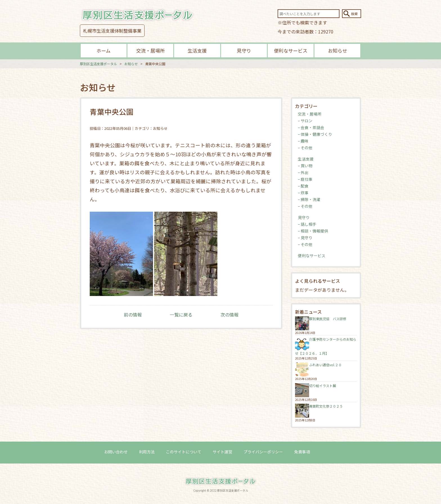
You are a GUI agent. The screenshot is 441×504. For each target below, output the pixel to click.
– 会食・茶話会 (311, 127)
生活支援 (197, 50)
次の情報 (229, 315)
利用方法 (147, 452)
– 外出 (303, 172)
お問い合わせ (116, 452)
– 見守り (305, 238)
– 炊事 (303, 193)
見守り (244, 50)
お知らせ (337, 50)
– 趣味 (303, 141)
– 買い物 (305, 166)
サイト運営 (222, 452)
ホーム (103, 50)
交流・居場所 (150, 50)
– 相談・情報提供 (313, 231)
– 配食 (303, 186)
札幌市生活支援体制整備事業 (112, 31)
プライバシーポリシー (263, 452)
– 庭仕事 (305, 179)
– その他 (305, 148)
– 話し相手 (307, 224)
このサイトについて (184, 452)
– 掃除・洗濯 (309, 199)
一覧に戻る (181, 315)
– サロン (305, 121)
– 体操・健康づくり (315, 134)
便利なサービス (291, 50)
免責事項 (302, 452)
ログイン (329, 452)
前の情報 (133, 315)
